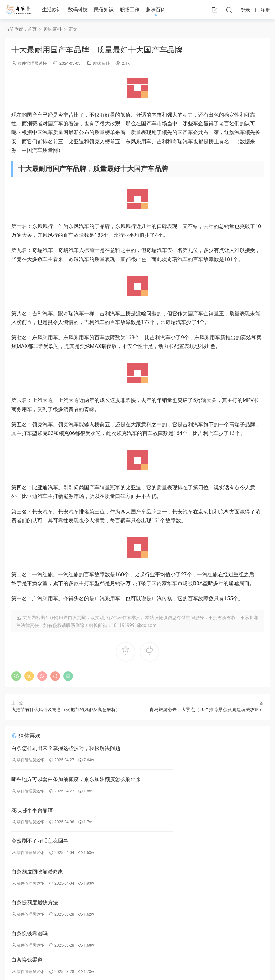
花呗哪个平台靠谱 (32, 781)
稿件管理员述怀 (32, 63)
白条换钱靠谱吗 (30, 846)
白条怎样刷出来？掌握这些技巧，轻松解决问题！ (68, 748)
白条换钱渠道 (156, 846)
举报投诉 (107, 916)
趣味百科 (156, 10)
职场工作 (130, 10)
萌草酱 (19, 10)
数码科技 (78, 10)
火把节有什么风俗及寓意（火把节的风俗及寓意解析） (66, 709)
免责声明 (107, 921)
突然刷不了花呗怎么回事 (169, 781)
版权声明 (107, 926)
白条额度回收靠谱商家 (37, 814)
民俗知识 (104, 10)
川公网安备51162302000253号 (163, 963)
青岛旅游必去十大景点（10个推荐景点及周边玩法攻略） (207, 709)
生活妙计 (52, 10)
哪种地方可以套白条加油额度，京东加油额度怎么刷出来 (200, 749)
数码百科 (158, 921)
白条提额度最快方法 (163, 814)
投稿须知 (107, 931)
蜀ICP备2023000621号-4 (107, 963)
